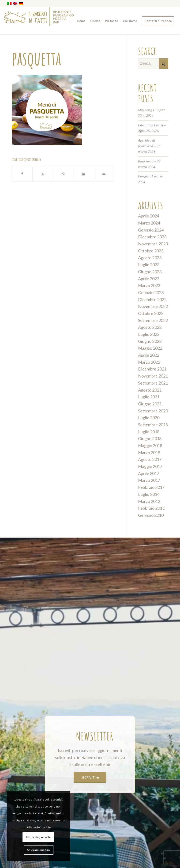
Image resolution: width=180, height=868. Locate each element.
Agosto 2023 (150, 258)
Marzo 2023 (149, 285)
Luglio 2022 (149, 334)
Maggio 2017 (150, 466)
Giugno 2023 (150, 272)
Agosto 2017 (150, 459)
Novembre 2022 (153, 306)
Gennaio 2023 (151, 292)
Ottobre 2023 (151, 251)
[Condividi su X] (43, 174)
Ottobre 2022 (151, 313)
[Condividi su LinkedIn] (83, 174)
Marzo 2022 (149, 362)
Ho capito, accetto (38, 837)
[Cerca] (153, 64)
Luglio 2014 (149, 494)
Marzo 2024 (149, 223)
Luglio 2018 (149, 432)
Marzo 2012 (149, 501)
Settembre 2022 (153, 320)
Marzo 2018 (149, 453)
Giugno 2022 (150, 341)
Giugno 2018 (150, 438)
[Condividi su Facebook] (22, 174)
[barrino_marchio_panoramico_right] (39, 21)
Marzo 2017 (149, 480)
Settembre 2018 (153, 425)
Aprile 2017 (149, 473)
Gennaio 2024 (151, 230)
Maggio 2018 (150, 445)
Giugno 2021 (150, 404)
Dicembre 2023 (152, 237)
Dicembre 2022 (152, 299)
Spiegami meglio (38, 850)
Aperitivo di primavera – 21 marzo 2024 (149, 146)
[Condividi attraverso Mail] (104, 174)
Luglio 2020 (149, 418)
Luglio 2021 (149, 397)
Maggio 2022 (150, 348)
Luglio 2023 (149, 265)
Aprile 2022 (149, 355)
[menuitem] (81, 21)
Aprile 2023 (149, 279)
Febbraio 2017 (151, 487)
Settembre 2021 (153, 383)
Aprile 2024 (149, 216)
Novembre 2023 (153, 244)
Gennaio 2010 (151, 515)
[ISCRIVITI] (90, 778)
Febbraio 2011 (151, 508)
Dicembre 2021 (152, 369)
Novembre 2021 (153, 376)
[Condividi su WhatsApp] (63, 174)
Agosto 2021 (150, 390)
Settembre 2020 (153, 411)
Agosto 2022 (150, 327)
